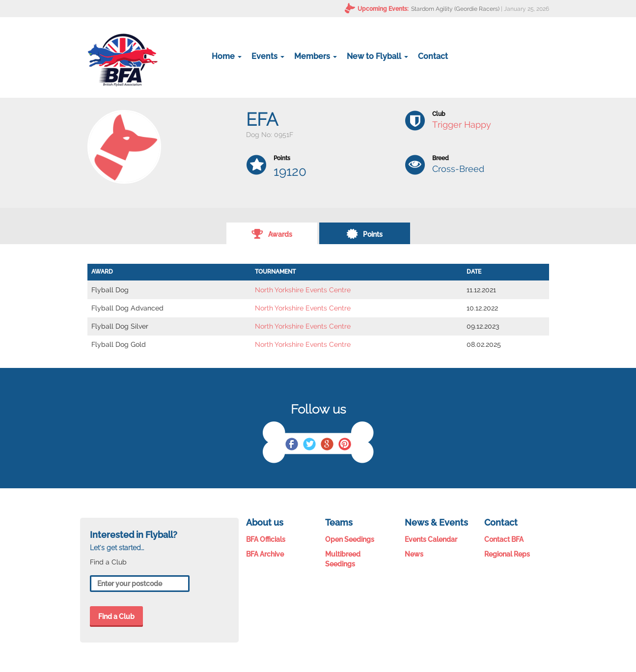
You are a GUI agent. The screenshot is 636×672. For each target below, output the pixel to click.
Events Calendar (431, 539)
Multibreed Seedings (343, 559)
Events (268, 56)
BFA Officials (266, 539)
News (414, 554)
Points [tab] (364, 233)
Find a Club (116, 616)
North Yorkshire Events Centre (303, 290)
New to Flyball (377, 56)
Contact (433, 56)
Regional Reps (507, 554)
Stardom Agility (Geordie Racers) (455, 9)
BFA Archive (265, 554)
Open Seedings (350, 539)
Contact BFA (504, 539)
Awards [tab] (272, 233)
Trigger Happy (462, 125)
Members (316, 56)
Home (227, 56)
